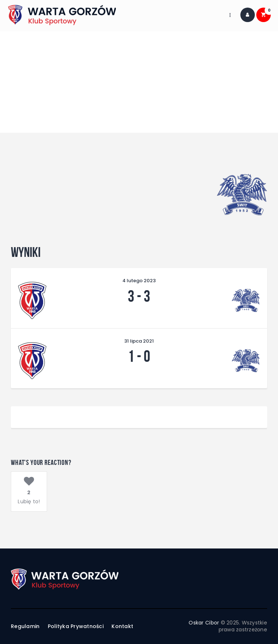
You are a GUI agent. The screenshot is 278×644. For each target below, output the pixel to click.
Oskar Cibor (204, 623)
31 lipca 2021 (139, 341)
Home (108, 86)
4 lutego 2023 (139, 281)
